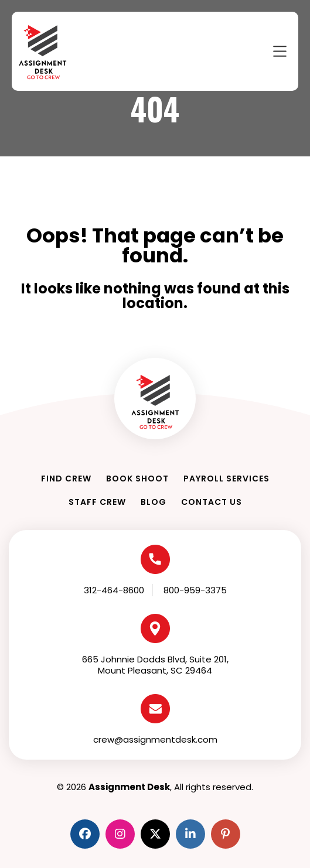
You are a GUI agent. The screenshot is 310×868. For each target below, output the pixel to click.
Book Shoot (137, 479)
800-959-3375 (195, 590)
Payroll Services (226, 479)
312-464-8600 (114, 590)
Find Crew (66, 479)
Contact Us (212, 502)
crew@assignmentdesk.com (155, 739)
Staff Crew (97, 502)
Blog (154, 502)
